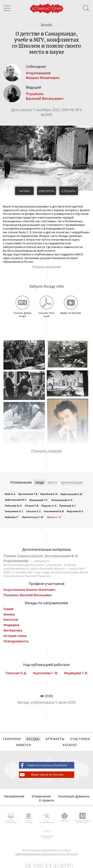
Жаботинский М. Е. (16, 500)
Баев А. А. (10, 494)
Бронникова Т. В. (28, 494)
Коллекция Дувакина (74, 796)
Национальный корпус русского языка (82, 818)
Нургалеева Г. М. (46, 673)
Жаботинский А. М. (72, 494)
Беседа (46, 25)
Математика (13, 630)
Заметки (23, 745)
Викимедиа (64, 817)
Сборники (12, 739)
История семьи (15, 636)
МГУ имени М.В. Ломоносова (11, 818)
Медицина (11, 625)
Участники (80, 739)
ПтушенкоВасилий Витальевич (45, 96)
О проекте (46, 800)
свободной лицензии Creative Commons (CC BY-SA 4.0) (46, 854)
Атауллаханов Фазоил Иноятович (29, 590)
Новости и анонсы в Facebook (43, 765)
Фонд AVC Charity (29, 818)
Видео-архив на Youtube (41, 775)
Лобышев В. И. (13, 506)
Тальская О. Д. (16, 673)
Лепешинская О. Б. (62, 500)
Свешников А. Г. (14, 511)
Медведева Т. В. (76, 673)
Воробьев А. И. (49, 494)
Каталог (70, 745)
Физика (9, 614)
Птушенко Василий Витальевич (28, 595)
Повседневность (16, 641)
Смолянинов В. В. (54, 511)
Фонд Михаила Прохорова (46, 818)
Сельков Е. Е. (34, 511)
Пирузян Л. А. (49, 506)
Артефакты (55, 739)
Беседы (33, 739)
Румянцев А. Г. (68, 506)
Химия (8, 609)
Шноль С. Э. (54, 517)
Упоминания (41, 796)
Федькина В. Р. (75, 511)
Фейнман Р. (12, 517)
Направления (14, 796)
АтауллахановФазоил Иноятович (43, 75)
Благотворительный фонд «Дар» (46, 833)
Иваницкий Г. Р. (39, 500)
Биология (11, 620)
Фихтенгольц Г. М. (33, 517)
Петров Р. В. (32, 506)
